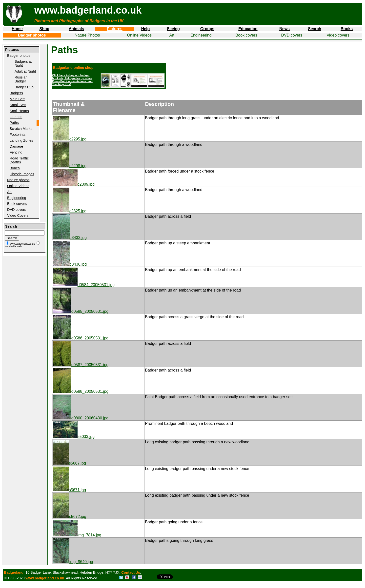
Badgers (16, 93)
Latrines (16, 117)
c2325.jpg (70, 211)
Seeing (173, 29)
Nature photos (18, 180)
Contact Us (131, 572)
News (284, 29)
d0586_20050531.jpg (81, 338)
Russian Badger (21, 79)
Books (347, 29)
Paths (14, 123)
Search (314, 29)
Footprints (18, 135)
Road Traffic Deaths (19, 160)
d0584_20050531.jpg (84, 285)
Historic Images (22, 174)
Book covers (246, 35)
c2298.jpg (70, 166)
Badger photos (32, 35)
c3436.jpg (70, 264)
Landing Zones (21, 140)
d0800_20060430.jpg (81, 418)
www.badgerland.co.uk (45, 578)
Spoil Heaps (19, 111)
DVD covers (292, 35)
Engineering (201, 35)
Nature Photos (87, 35)
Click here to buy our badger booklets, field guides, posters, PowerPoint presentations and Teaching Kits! (72, 80)
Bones (15, 168)
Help (146, 29)
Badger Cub (24, 87)
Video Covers (18, 216)
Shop (44, 29)
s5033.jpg (74, 437)
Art (172, 35)
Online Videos (139, 35)
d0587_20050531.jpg (81, 365)
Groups (207, 29)
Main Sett (17, 99)
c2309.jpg (74, 184)
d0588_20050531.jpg (81, 391)
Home (17, 29)
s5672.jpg (70, 517)
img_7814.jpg (77, 535)
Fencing (16, 152)
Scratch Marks (21, 129)
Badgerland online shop (73, 68)
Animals (76, 29)
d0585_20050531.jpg (81, 311)
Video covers (338, 35)
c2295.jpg (70, 139)
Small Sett (18, 105)
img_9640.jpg (73, 562)
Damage (16, 146)
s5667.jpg (69, 463)
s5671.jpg (69, 490)
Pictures (115, 29)
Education (248, 29)
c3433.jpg (70, 238)
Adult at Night (25, 71)
